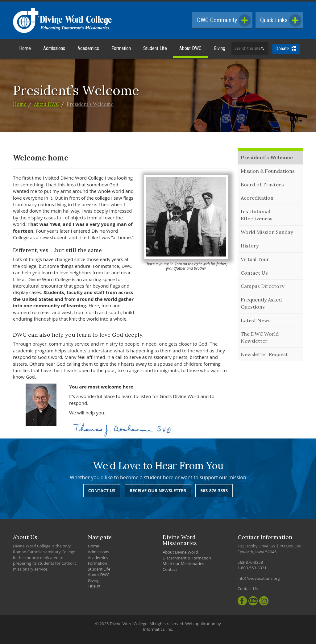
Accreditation (257, 198)
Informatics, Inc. (158, 629)
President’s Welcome (90, 104)
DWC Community (224, 20)
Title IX (94, 586)
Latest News (256, 320)
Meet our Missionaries (183, 563)
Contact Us (254, 273)
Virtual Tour (255, 259)
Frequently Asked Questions (261, 303)
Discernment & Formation (187, 558)
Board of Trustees (262, 185)
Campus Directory (262, 286)
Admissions (54, 48)
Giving (220, 48)
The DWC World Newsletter (260, 337)
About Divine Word (180, 552)
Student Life (155, 48)
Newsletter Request (264, 354)
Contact (170, 569)
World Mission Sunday (267, 232)
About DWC (190, 48)
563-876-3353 (214, 490)
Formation (121, 48)
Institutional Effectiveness (257, 215)
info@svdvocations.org (259, 578)
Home (25, 48)
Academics (88, 48)
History (250, 246)
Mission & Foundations (268, 171)
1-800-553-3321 (252, 568)
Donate (286, 49)
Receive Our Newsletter (158, 490)
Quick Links (281, 20)
